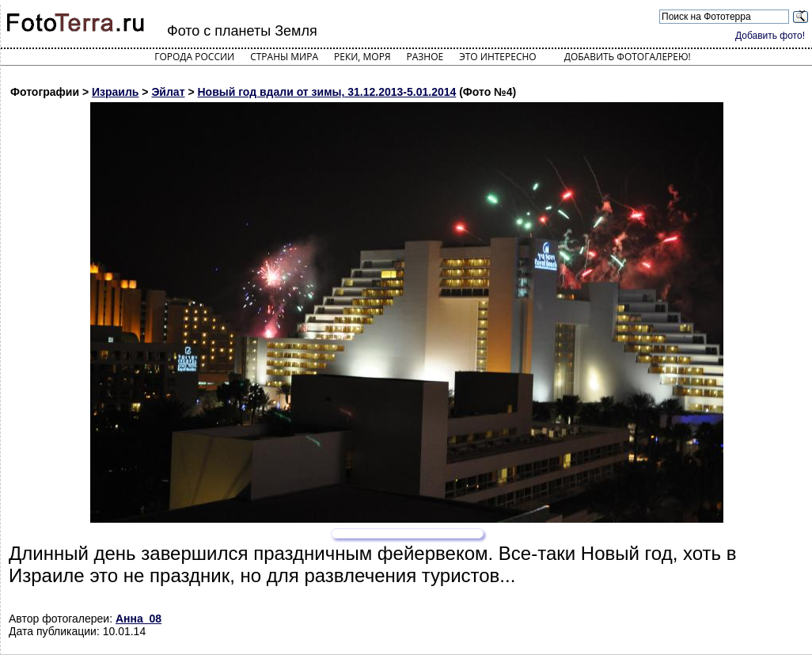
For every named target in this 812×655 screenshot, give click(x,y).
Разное (425, 57)
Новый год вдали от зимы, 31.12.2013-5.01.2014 (326, 92)
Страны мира (284, 57)
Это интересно (498, 57)
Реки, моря (362, 57)
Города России (194, 57)
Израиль (115, 92)
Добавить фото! (770, 36)
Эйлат (168, 92)
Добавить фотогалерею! (628, 57)
